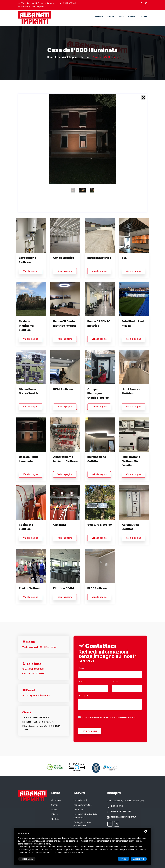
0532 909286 (68, 3)
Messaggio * (84, 696)
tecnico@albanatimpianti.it (32, 7)
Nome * (82, 668)
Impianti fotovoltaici (83, 805)
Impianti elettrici (79, 57)
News (121, 17)
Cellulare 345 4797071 (120, 811)
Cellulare (34, 673)
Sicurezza (78, 810)
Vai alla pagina (31, 271)
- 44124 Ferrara (39, 647)
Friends (132, 17)
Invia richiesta (90, 731)
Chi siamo (98, 17)
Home (51, 57)
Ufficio (33, 669)
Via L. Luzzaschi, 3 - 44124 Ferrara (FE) (125, 801)
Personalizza (27, 859)
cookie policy (45, 844)
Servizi (111, 17)
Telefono (83, 682)
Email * (116, 682)
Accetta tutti (139, 859)
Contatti (143, 17)
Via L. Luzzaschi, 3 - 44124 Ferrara (38, 3)
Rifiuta (124, 859)
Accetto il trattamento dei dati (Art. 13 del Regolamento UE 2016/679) (109, 718)
